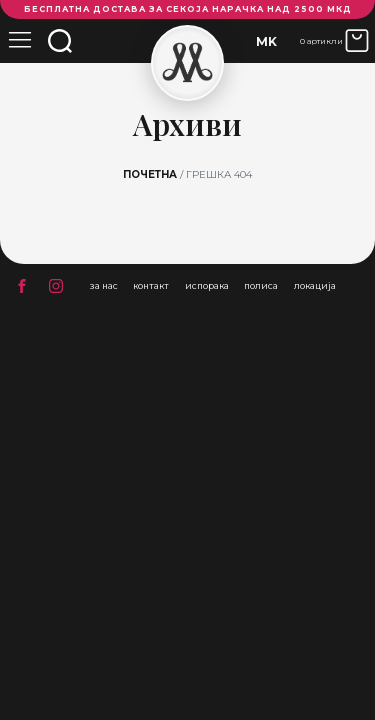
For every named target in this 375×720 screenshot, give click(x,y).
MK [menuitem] (266, 41)
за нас (104, 286)
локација (315, 286)
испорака (207, 286)
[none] (266, 41)
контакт (151, 286)
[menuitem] (266, 41)
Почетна (150, 174)
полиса (261, 286)
